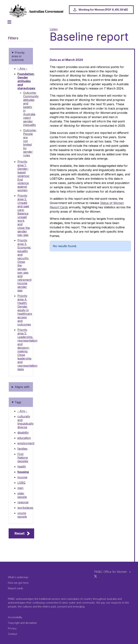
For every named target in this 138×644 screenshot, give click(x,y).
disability (23, 432)
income (22, 477)
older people (22, 495)
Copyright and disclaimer (22, 623)
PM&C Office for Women (111, 572)
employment (26, 443)
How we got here (18, 583)
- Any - (22, 69)
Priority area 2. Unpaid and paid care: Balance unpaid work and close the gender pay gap (24, 215)
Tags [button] (18, 402)
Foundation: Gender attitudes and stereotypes (26, 81)
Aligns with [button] (22, 387)
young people (22, 515)
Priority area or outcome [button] (18, 56)
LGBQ (21, 483)
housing (23, 472)
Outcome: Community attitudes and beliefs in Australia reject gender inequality (31, 109)
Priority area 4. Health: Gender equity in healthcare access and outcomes (25, 310)
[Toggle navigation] (9, 22)
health (22, 466)
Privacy (12, 628)
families (22, 449)
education (24, 438)
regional (23, 502)
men (20, 488)
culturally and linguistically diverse (26, 422)
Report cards (16, 588)
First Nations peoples (23, 458)
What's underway (18, 577)
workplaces (25, 508)
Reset (20, 533)
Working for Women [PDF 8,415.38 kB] (103, 10)
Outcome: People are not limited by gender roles (30, 143)
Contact (12, 634)
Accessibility (15, 617)
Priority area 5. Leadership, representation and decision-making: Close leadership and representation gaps (27, 349)
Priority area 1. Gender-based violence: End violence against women (23, 176)
